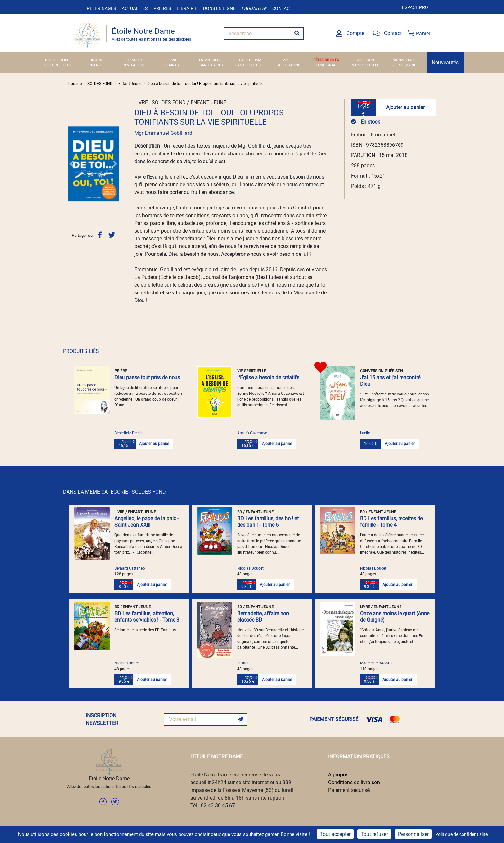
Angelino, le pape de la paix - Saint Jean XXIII (147, 522)
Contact (282, 8)
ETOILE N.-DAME (250, 60)
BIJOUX (96, 60)
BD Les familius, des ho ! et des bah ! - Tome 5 (268, 522)
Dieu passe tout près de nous (147, 378)
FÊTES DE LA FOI (327, 60)
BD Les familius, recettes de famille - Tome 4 (391, 522)
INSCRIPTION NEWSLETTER (102, 719)
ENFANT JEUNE (211, 60)
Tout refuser (374, 834)
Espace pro (415, 7)
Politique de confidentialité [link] (461, 834)
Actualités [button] (135, 8)
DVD (173, 60)
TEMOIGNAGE (327, 65)
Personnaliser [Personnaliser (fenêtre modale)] (413, 834)
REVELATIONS (134, 65)
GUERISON (365, 60)
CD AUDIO (134, 60)
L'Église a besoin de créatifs (268, 378)
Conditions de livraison (354, 782)
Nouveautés (445, 63)
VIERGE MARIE (404, 65)
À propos (338, 775)
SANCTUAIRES (211, 65)
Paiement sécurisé (349, 790)
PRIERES (96, 65)
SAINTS (173, 65)
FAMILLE (288, 60)
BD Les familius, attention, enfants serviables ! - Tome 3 (147, 617)
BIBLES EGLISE (57, 60)
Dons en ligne (219, 8)
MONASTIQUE (404, 60)
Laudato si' (254, 8)
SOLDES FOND (288, 65)
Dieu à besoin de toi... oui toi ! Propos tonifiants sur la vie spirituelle (205, 84)
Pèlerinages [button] (101, 8)
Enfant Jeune (130, 84)
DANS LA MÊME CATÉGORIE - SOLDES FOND (114, 492)
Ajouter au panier (405, 107)
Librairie (187, 8)
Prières (162, 8)
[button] (72, 164)
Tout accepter (335, 834)
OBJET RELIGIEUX (57, 65)
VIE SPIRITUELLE (365, 65)
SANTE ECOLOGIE (250, 65)
